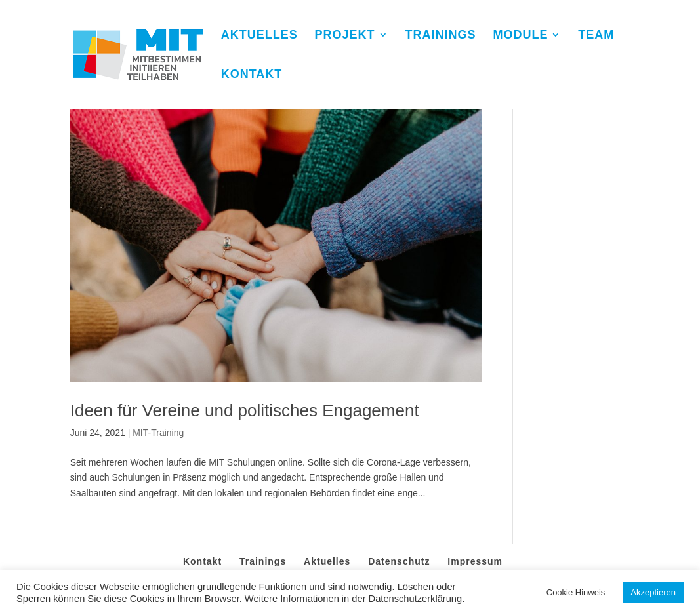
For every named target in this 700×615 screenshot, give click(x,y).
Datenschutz (399, 561)
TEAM (596, 36)
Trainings (263, 561)
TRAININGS (441, 36)
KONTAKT (252, 75)
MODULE (520, 36)
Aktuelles (327, 561)
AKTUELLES (259, 36)
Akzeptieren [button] (653, 592)
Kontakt (202, 561)
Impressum (475, 561)
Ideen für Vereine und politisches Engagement (245, 410)
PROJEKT (345, 36)
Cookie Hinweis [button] (576, 592)
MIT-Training (158, 433)
